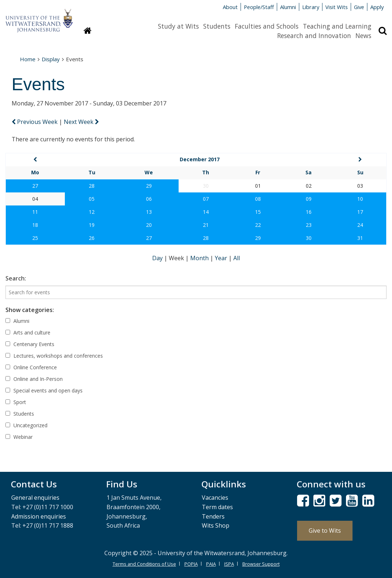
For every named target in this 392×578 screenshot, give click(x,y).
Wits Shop (216, 525)
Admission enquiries (39, 516)
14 (206, 212)
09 (309, 199)
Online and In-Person (34, 379)
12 (92, 212)
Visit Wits (337, 7)
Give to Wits (325, 531)
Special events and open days (44, 390)
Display (51, 59)
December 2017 (200, 159)
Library (311, 7)
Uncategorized (26, 425)
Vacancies (215, 498)
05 (92, 199)
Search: (16, 278)
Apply (377, 7)
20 (149, 225)
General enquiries (35, 498)
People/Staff (259, 7)
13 (149, 212)
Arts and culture (28, 332)
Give (359, 7)
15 (258, 212)
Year (222, 258)
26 (92, 238)
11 (35, 212)
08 (258, 199)
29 (149, 186)
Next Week (81, 122)
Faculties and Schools (267, 26)
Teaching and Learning (337, 26)
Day (158, 258)
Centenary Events (30, 344)
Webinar (19, 437)
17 (360, 212)
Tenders (213, 516)
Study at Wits (178, 26)
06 (149, 199)
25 (35, 238)
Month (200, 258)
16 (309, 212)
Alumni (288, 7)
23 (309, 225)
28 (92, 186)
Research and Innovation (314, 36)
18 (35, 225)
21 (206, 225)
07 (206, 199)
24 (360, 225)
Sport (16, 402)
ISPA (229, 564)
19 (92, 225)
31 (360, 238)
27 (35, 186)
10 (360, 199)
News (363, 36)
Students (217, 26)
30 (309, 238)
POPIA (191, 564)
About (230, 7)
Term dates (217, 507)
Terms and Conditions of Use (144, 564)
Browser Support (261, 564)
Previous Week (35, 122)
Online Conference (31, 367)
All (237, 258)
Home (28, 59)
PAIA (211, 564)
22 (258, 225)
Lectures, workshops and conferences (54, 356)
